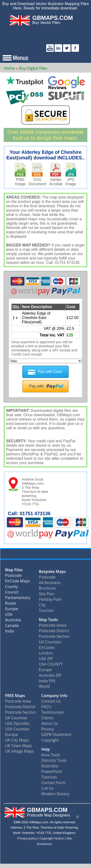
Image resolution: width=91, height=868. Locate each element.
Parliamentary (18, 599)
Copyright (50, 740)
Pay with (36, 386)
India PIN (47, 681)
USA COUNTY (51, 664)
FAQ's (46, 707)
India (10, 632)
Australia (13, 621)
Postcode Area (18, 701)
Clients (47, 718)
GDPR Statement (56, 734)
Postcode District (54, 631)
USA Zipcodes (17, 723)
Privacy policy (27, 838)
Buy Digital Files (33, 68)
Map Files (14, 571)
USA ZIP (46, 659)
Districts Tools (54, 760)
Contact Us (51, 701)
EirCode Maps (17, 582)
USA (9, 615)
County (11, 588)
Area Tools (51, 755)
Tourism (46, 610)
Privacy (48, 729)
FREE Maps (15, 696)
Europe (12, 610)
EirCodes (47, 647)
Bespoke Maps (52, 571)
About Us (50, 723)
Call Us (47, 788)
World (44, 686)
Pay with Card (50, 372)
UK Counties (50, 642)
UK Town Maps (18, 746)
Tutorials (49, 777)
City (42, 605)
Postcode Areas (53, 625)
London (46, 653)
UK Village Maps (19, 751)
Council (12, 593)
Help (46, 749)
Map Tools (48, 620)
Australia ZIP (50, 675)
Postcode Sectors (54, 636)
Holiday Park (50, 599)
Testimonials (53, 712)
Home (9, 68)
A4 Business (50, 583)
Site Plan (47, 594)
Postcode (13, 576)
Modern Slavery (55, 794)
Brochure (47, 588)
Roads (11, 604)
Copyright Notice (52, 838)
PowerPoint (52, 772)
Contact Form (53, 783)
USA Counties (17, 729)
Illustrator (50, 766)
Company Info (54, 696)
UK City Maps (17, 740)
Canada (12, 627)
